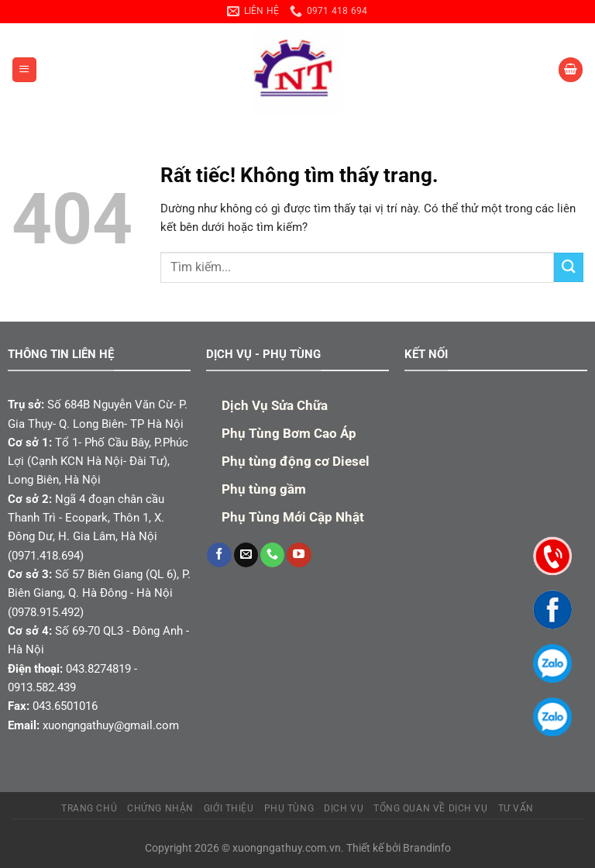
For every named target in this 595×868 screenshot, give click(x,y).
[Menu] (24, 69)
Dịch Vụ (344, 808)
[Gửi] (569, 267)
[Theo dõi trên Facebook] (219, 555)
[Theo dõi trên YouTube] (299, 555)
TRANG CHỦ (89, 808)
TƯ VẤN (516, 808)
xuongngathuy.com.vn (287, 848)
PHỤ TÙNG (289, 808)
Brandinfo (427, 848)
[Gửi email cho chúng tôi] (246, 555)
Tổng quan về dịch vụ (431, 808)
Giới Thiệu (229, 808)
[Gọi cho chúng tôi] (272, 555)
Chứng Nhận (160, 808)
